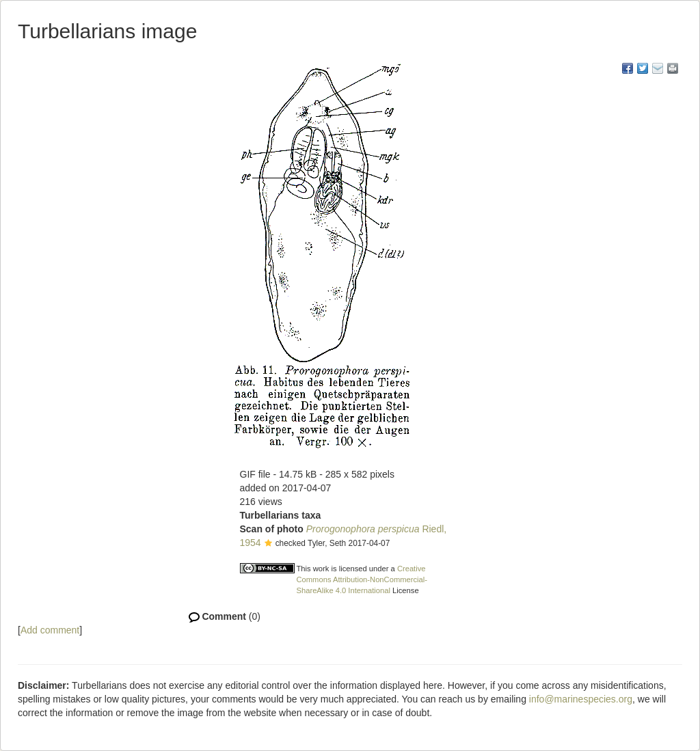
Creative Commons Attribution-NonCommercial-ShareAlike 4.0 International (362, 579)
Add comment (50, 630)
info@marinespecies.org (581, 699)
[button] (268, 544)
